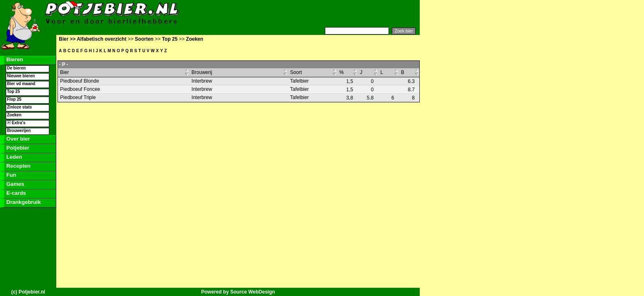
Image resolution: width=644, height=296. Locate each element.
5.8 (370, 98)
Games (15, 184)
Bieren (14, 59)
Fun (10, 175)
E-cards (15, 193)
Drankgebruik (23, 202)
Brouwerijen (19, 131)
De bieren (16, 68)
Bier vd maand (21, 84)
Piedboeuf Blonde (79, 81)
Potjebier (17, 148)
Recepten (18, 166)
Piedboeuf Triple (78, 97)
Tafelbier (299, 81)
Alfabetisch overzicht (102, 39)
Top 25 (13, 91)
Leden (14, 157)
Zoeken (14, 115)
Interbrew (202, 81)
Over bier (17, 139)
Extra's (16, 123)
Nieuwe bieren (21, 76)
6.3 (411, 81)
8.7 (411, 90)
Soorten (144, 39)
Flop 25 (14, 99)
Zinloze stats (20, 107)
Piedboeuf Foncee (80, 89)
